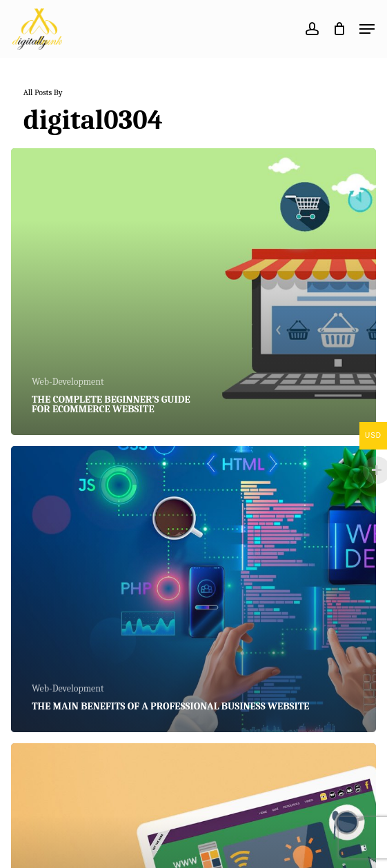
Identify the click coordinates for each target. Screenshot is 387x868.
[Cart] (339, 29)
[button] (367, 29)
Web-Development (68, 382)
